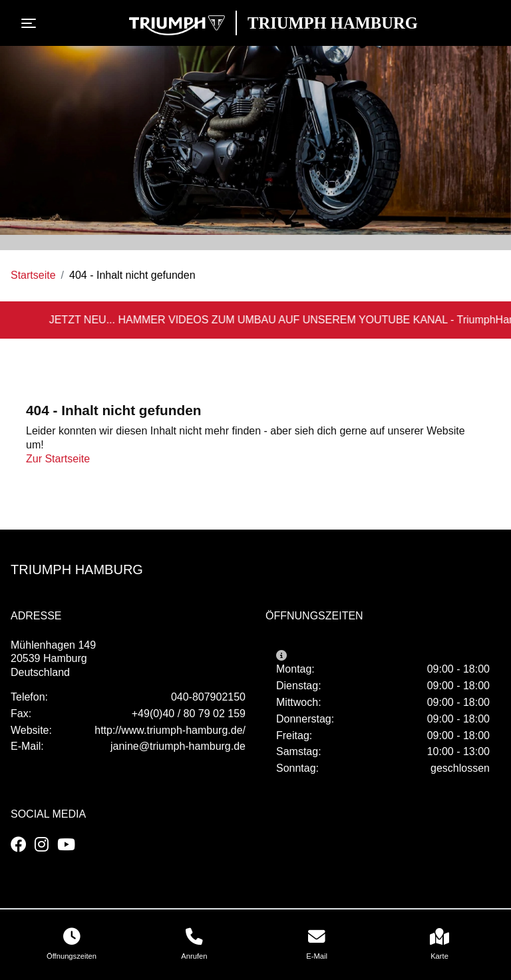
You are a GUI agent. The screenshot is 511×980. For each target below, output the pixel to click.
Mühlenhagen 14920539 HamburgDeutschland (53, 659)
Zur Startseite (58, 459)
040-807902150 (208, 697)
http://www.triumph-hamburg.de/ (170, 730)
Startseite (33, 275)
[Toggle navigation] (31, 23)
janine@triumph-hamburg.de (178, 746)
